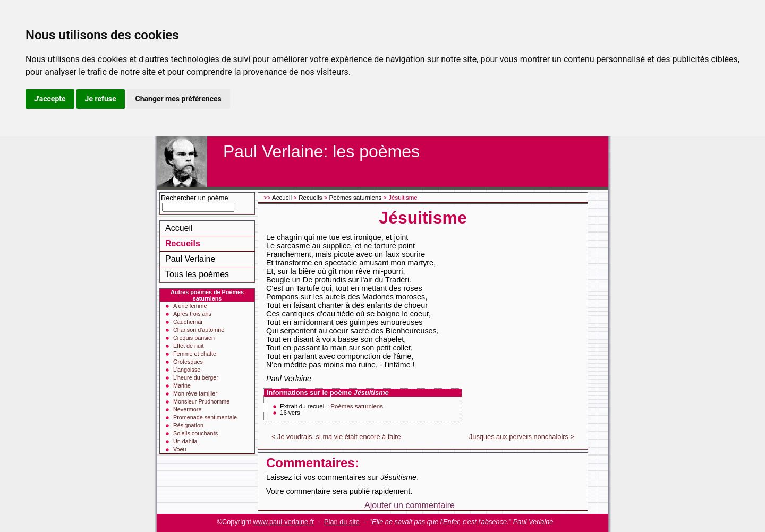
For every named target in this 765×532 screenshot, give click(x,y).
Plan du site (342, 522)
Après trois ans (192, 314)
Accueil (179, 228)
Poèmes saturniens (356, 198)
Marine (182, 385)
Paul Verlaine (190, 259)
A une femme (190, 306)
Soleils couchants (195, 433)
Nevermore (187, 409)
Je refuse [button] (101, 99)
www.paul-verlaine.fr (283, 522)
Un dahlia (185, 441)
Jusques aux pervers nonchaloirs (519, 437)
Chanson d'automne (199, 330)
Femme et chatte (195, 354)
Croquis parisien (194, 338)
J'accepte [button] (50, 99)
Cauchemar (188, 322)
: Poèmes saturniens (355, 406)
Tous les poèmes (197, 274)
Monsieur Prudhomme (201, 401)
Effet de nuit (188, 346)
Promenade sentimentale (205, 417)
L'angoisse (187, 370)
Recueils (183, 243)
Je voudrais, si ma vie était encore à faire (339, 437)
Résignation (188, 425)
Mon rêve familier (195, 393)
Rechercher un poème (195, 198)
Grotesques (188, 362)
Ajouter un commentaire (410, 505)
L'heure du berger (196, 377)
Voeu (180, 449)
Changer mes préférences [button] (178, 99)
